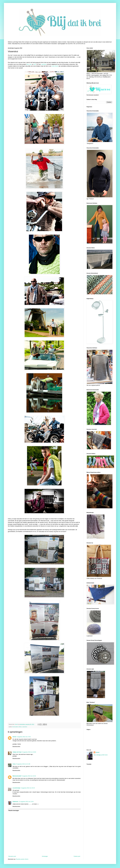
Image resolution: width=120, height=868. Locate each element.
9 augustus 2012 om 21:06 (23, 764)
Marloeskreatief (17, 776)
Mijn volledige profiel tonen (101, 755)
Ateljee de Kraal (17, 752)
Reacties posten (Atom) (22, 859)
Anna (14, 764)
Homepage (45, 856)
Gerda (14, 737)
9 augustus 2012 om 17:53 (24, 737)
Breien (20, 727)
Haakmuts (15, 802)
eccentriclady (16, 788)
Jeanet (97, 752)
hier (28, 64)
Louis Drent (55, 66)
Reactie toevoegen (14, 811)
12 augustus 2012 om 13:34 (26, 802)
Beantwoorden (16, 747)
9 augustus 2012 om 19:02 (29, 752)
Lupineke (44, 64)
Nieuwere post (12, 856)
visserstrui (25, 727)
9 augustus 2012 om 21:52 (29, 776)
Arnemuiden (15, 727)
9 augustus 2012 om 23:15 (28, 788)
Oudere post (77, 856)
